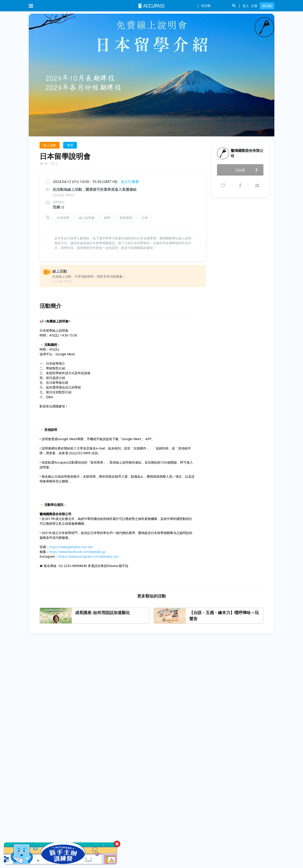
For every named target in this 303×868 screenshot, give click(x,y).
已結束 (248, 168)
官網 (59, 207)
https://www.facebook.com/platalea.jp (77, 552)
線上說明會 (87, 218)
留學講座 (126, 218)
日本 (145, 218)
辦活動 (267, 6)
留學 (107, 218)
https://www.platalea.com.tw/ (71, 547)
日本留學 (63, 218)
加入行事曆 (130, 182)
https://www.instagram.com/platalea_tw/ (88, 556)
